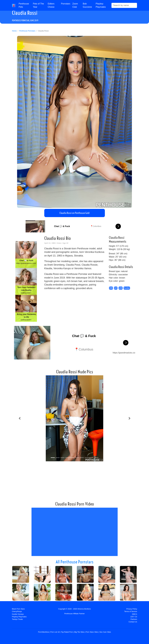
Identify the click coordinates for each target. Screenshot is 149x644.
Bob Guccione (87, 5)
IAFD (116, 288)
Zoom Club (75, 5)
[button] (20, 418)
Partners (134, 619)
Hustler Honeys (18, 614)
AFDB (121, 288)
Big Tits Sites (79, 632)
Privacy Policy (132, 609)
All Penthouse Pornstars (75, 562)
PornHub (127, 288)
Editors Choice (51, 5)
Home (14, 31)
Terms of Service (131, 611)
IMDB (111, 288)
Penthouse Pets (24, 5)
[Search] (124, 5)
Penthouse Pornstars (27, 31)
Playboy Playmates (101, 5)
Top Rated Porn (67, 632)
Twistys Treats (17, 619)
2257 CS (134, 617)
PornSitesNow (44, 632)
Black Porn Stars (18, 609)
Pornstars (66, 4)
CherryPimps (17, 611)
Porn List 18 (55, 632)
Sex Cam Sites (105, 632)
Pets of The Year (38, 5)
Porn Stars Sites (92, 632)
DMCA (135, 614)
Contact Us (133, 622)
